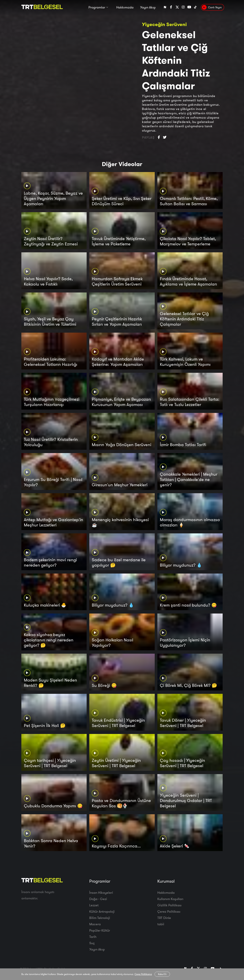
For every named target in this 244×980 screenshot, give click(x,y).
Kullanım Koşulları (170, 899)
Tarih (93, 937)
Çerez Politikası (169, 911)
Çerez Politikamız (143, 974)
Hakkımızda (125, 8)
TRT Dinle (164, 918)
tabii (161, 924)
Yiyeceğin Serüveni (164, 24)
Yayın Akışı (148, 8)
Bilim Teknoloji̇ (100, 918)
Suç (92, 943)
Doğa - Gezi (98, 899)
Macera (95, 924)
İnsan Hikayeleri (101, 892)
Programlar (97, 8)
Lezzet (94, 905)
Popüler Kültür (100, 930)
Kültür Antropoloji (102, 911)
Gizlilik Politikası (169, 905)
